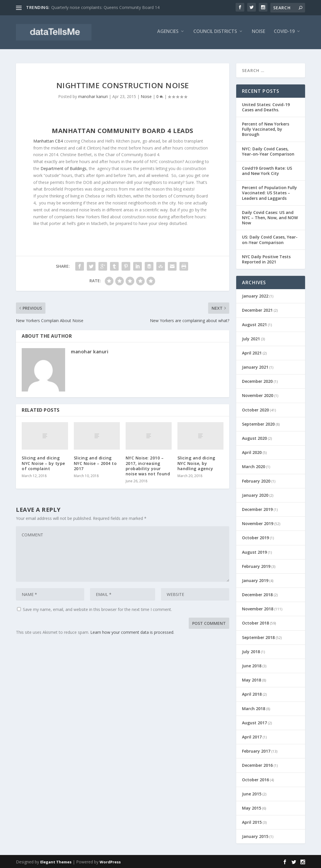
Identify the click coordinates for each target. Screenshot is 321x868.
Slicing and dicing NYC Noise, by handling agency (196, 463)
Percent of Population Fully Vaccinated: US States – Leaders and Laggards (269, 192)
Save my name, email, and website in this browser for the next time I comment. (97, 609)
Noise (258, 34)
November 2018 (258, 608)
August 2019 (254, 552)
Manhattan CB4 (48, 140)
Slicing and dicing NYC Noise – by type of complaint (43, 463)
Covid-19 (284, 34)
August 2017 (254, 722)
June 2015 (252, 793)
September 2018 (258, 637)
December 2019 (257, 509)
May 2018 (252, 680)
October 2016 (255, 779)
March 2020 (254, 466)
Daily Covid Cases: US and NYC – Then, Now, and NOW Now (270, 217)
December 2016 (257, 765)
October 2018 (255, 623)
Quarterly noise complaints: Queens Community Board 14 (105, 7)
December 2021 (257, 310)
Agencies (168, 34)
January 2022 (255, 296)
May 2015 (252, 807)
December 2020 (257, 381)
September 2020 (258, 423)
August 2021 (254, 324)
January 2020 (255, 495)
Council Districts (215, 34)
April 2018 (252, 694)
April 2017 (252, 736)
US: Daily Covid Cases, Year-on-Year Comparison (270, 239)
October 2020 (255, 409)
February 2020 (256, 480)
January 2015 (255, 836)
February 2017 (256, 751)
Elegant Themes (56, 861)
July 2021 (251, 338)
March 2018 (254, 708)
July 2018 (251, 651)
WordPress (110, 861)
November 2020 (258, 395)
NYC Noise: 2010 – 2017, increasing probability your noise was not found (148, 466)
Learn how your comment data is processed (132, 632)
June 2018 (252, 665)
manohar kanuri (93, 96)
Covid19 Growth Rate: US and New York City (267, 170)
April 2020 (252, 452)
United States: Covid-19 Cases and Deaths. (266, 107)
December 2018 (257, 594)
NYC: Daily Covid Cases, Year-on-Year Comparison (268, 151)
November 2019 (258, 523)
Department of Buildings (64, 168)
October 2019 (255, 537)
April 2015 (252, 822)
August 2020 (254, 438)
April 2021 (252, 352)
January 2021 (255, 367)
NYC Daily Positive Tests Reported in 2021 (266, 259)
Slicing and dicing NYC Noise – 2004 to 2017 (95, 463)
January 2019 (255, 580)
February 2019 (256, 566)
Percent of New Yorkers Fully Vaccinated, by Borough (266, 129)
